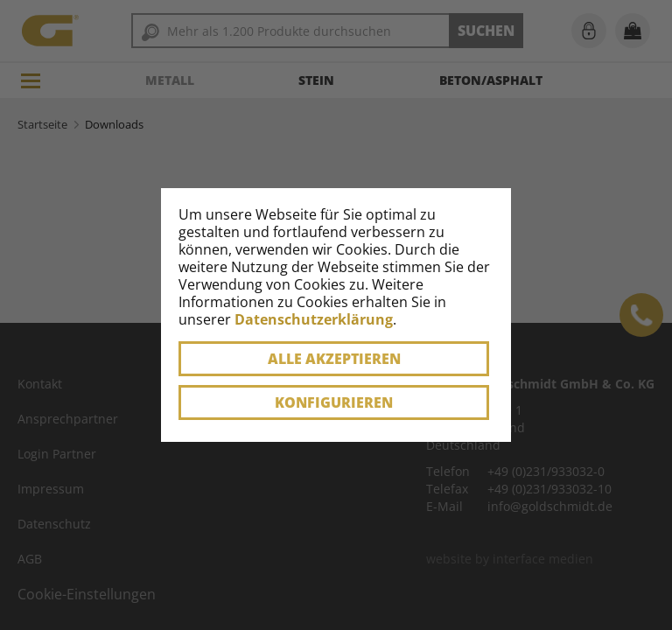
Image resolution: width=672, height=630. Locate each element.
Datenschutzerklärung (314, 319)
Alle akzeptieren (334, 359)
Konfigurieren (334, 402)
